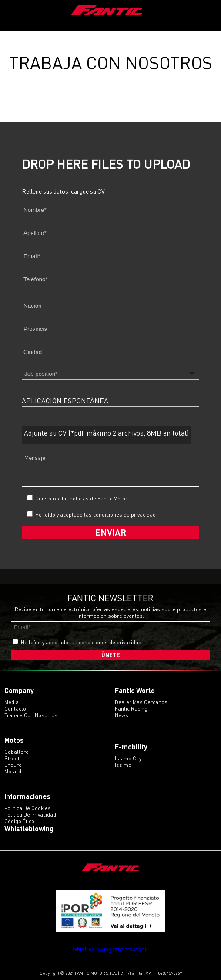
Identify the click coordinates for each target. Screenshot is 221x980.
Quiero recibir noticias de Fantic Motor (77, 498)
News (122, 715)
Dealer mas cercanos (141, 702)
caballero (17, 752)
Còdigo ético (19, 821)
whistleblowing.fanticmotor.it (110, 949)
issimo (123, 765)
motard (13, 771)
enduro (13, 765)
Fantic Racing (131, 709)
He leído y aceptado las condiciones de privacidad (95, 515)
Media (12, 702)
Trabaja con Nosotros (31, 715)
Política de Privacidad (30, 815)
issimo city (128, 758)
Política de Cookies (28, 808)
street (12, 758)
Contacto (15, 709)
